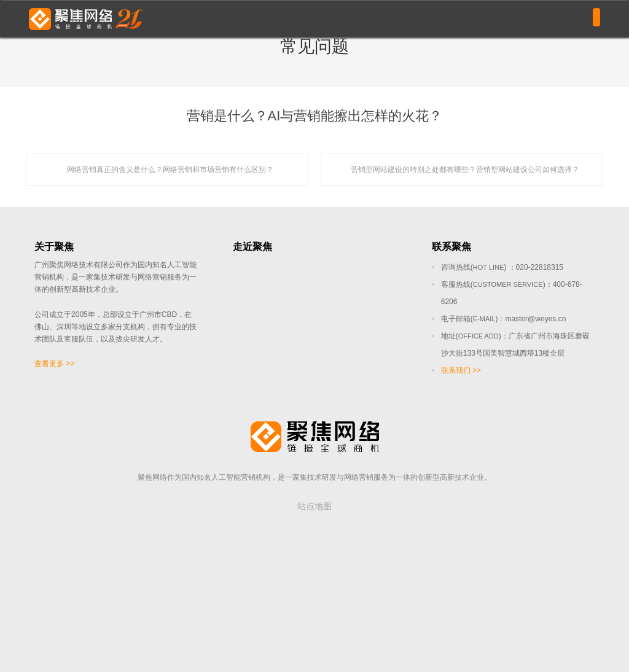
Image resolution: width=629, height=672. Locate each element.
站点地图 (314, 506)
